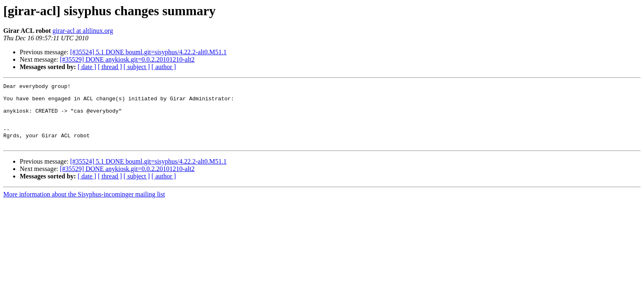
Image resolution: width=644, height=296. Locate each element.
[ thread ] (110, 67)
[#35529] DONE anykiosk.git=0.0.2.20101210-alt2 (127, 59)
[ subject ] (137, 67)
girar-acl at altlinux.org (83, 31)
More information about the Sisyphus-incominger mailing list (84, 207)
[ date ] (87, 67)
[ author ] (164, 67)
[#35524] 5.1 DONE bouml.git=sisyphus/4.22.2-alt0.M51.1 (148, 52)
